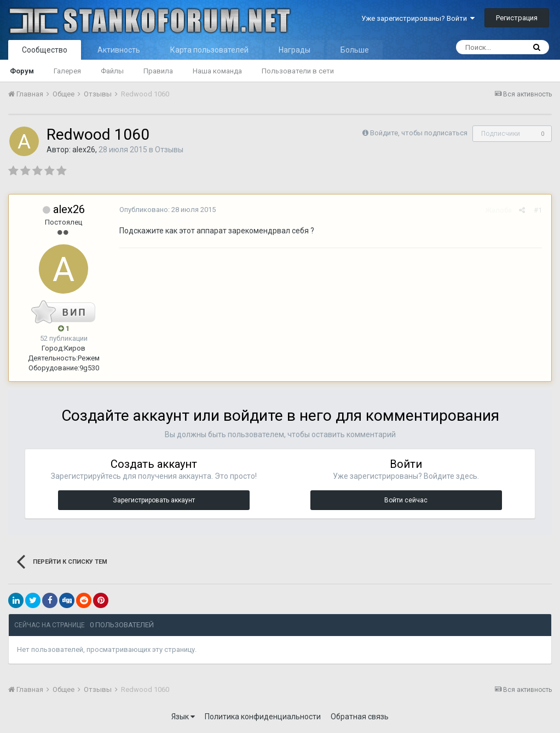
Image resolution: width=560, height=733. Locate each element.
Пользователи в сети (298, 71)
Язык (183, 717)
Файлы (112, 71)
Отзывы (169, 150)
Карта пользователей (209, 50)
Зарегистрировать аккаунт (154, 500)
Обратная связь (360, 717)
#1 (539, 210)
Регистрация (517, 18)
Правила (158, 71)
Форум (22, 71)
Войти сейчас (406, 500)
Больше (355, 50)
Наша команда (217, 71)
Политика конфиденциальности (263, 717)
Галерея (67, 71)
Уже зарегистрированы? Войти (418, 18)
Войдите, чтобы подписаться (419, 133)
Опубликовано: (166, 210)
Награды (295, 50)
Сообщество (45, 50)
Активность (119, 50)
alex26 (84, 150)
